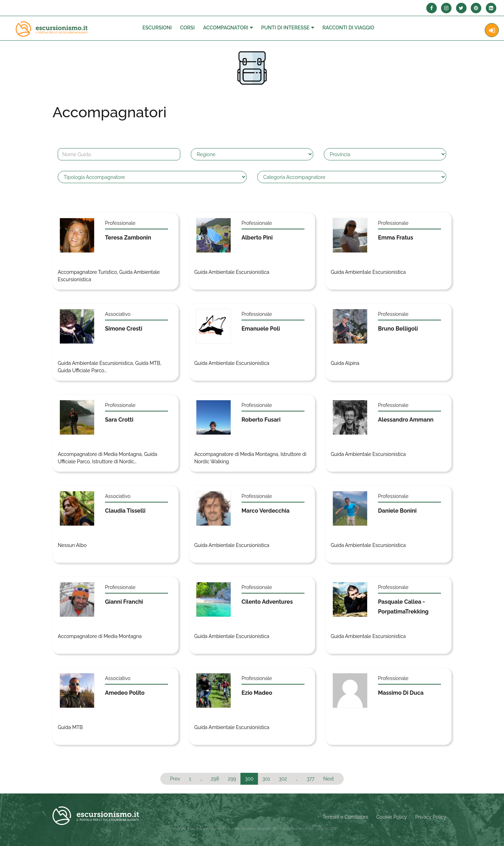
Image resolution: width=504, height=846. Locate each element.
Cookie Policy (391, 817)
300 (249, 779)
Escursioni (157, 28)
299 (232, 779)
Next (329, 779)
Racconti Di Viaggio (348, 28)
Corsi (188, 28)
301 (266, 779)
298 (215, 779)
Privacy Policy (431, 817)
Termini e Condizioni (345, 817)
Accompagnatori (226, 28)
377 (310, 779)
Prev (175, 779)
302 (283, 779)
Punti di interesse (285, 28)
